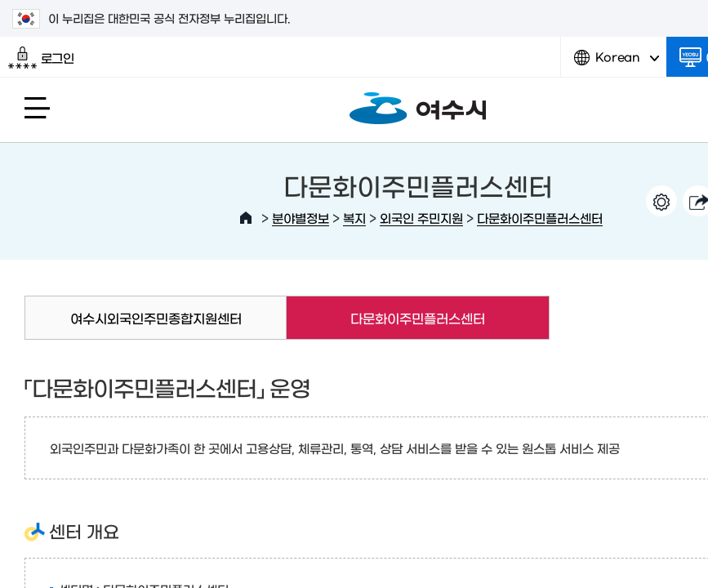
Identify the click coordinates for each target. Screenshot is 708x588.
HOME (246, 218)
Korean (617, 63)
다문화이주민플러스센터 (540, 218)
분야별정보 (301, 218)
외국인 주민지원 (421, 218)
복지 (354, 218)
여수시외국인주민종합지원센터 (156, 318)
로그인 (41, 58)
